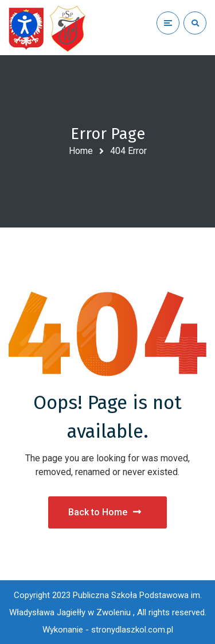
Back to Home (105, 512)
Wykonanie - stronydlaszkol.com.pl (108, 630)
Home (81, 151)
